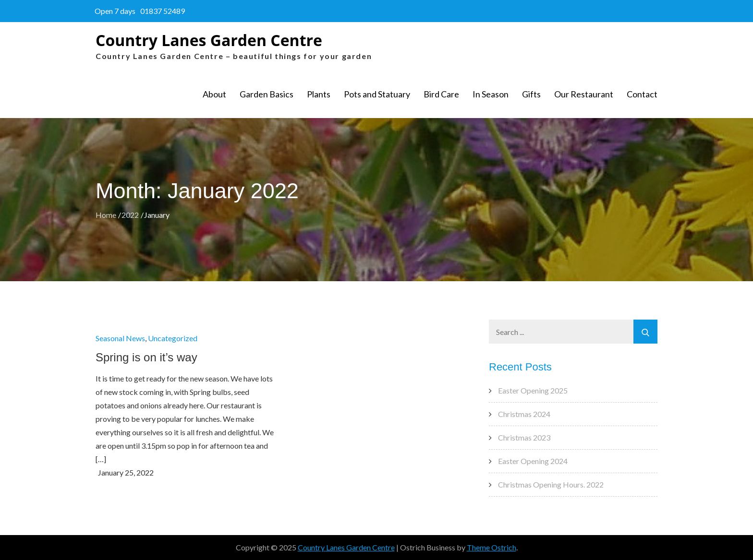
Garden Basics (267, 94)
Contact (642, 94)
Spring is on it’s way (146, 357)
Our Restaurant (584, 94)
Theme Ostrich (492, 547)
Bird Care (441, 94)
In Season (491, 94)
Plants (319, 94)
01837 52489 (163, 11)
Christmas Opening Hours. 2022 (551, 484)
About (214, 94)
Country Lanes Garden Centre (209, 40)
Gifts (531, 94)
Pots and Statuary (377, 94)
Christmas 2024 (524, 414)
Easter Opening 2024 (533, 461)
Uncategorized (173, 338)
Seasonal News (120, 338)
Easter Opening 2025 (533, 390)
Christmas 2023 (524, 437)
